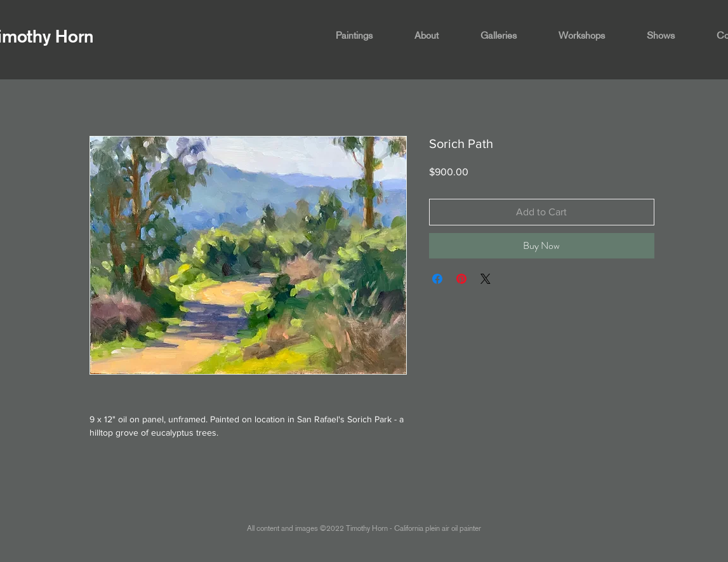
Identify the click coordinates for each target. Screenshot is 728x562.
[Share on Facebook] (437, 279)
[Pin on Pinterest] (461, 279)
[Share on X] (486, 279)
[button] (366, 36)
